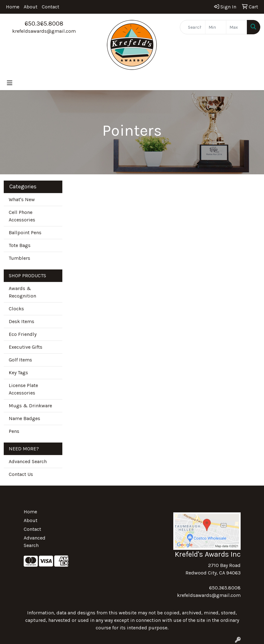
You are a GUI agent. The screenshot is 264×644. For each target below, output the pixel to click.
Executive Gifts (26, 347)
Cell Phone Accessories (22, 216)
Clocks (16, 309)
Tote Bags (20, 245)
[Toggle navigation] (10, 83)
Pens (14, 431)
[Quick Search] (193, 27)
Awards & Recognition (22, 292)
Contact (50, 7)
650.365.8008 (44, 24)
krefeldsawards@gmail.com (44, 31)
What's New (22, 199)
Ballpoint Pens (25, 232)
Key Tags (18, 373)
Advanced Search (28, 461)
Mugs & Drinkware (30, 406)
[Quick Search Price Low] (216, 27)
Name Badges (24, 418)
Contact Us (21, 474)
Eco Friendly (23, 334)
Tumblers (19, 258)
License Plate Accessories (23, 389)
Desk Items (22, 321)
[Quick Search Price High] (237, 27)
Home (13, 7)
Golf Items (20, 360)
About (31, 7)
